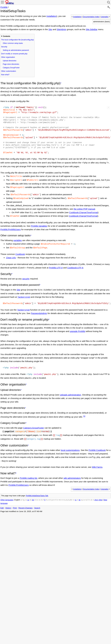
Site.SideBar (91, 29)
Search (37, 502)
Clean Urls (11, 255)
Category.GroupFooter (34, 423)
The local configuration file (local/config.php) (17, 40)
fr (45, 494)
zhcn (96, 494)
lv (57, 494)
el (35, 494)
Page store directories (11, 64)
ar (21, 494)
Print (15, 502)
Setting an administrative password (16, 50)
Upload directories (10, 61)
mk (60, 494)
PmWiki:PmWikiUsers (11, 227)
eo (37, 494)
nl (62, 494)
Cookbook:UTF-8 (75, 265)
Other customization (9, 71)
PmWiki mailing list (28, 472)
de (33, 494)
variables (18, 238)
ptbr (71, 494)
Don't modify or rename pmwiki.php (14, 54)
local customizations (70, 445)
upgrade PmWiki (77, 328)
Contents (7, 36)
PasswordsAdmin (39, 310)
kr (54, 494)
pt (68, 494)
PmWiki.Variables (39, 224)
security (26, 276)
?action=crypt (24, 294)
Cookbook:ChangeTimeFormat (83, 210)
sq (82, 494)
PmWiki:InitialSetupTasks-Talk (37, 490)
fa (42, 494)
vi (93, 494)
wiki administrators (72, 472)
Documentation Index (91, 17)
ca (26, 494)
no (64, 494)
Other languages (7, 494)
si (78, 494)
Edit (2, 502)
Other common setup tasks (13, 43)
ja (52, 494)
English (17, 494)
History (8, 502)
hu (47, 494)
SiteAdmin (62, 29)
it (51, 494)
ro (74, 494)
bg (23, 494)
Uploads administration (70, 390)
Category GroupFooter (11, 68)
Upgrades (105, 17)
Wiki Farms (97, 461)
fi (43, 494)
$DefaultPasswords (20, 193)
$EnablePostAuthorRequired (55, 242)
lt (56, 494)
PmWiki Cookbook (97, 445)
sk (80, 494)
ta (86, 494)
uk (91, 494)
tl (88, 494)
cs (28, 494)
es (40, 494)
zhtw (100, 494)
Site (50, 29)
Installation (77, 17)
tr (89, 494)
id (49, 494)
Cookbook (20, 251)
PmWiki (4, 7)
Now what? (5, 75)
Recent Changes (26, 502)
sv (84, 494)
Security (4, 47)
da (31, 494)
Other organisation (8, 57)
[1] (84, 412)
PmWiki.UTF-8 (56, 265)
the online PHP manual (84, 207)
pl (66, 494)
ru (76, 494)
